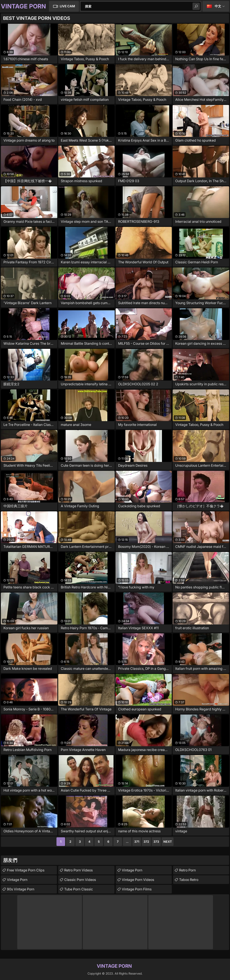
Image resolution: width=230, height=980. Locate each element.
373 (156, 842)
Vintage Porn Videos (138, 880)
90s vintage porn (21, 889)
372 (146, 842)
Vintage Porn (17, 880)
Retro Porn (187, 870)
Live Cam (67, 6)
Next (168, 842)
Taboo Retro (189, 880)
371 (137, 842)
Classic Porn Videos (80, 880)
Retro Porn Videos (78, 870)
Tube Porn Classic (79, 889)
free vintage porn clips (26, 870)
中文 (218, 6)
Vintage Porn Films (137, 889)
